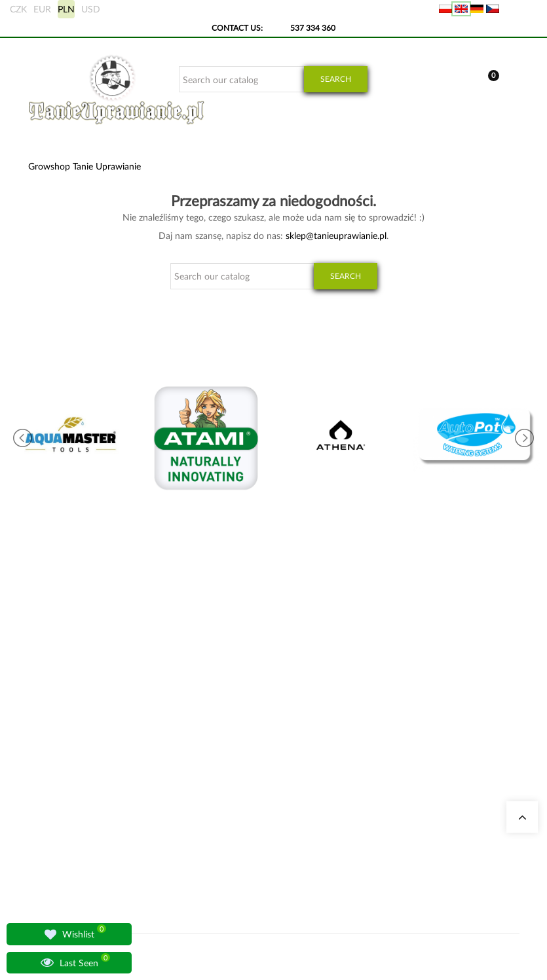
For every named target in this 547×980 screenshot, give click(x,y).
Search (336, 79)
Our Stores (175, 702)
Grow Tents (260, 749)
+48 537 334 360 (72, 770)
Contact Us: (237, 28)
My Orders (344, 702)
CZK (18, 9)
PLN (66, 9)
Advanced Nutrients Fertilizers (258, 812)
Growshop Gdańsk (188, 749)
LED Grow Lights (269, 844)
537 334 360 (313, 28)
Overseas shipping (357, 734)
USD (91, 9)
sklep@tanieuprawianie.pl (336, 235)
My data (340, 718)
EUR (42, 9)
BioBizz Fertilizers (270, 859)
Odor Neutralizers (271, 734)
